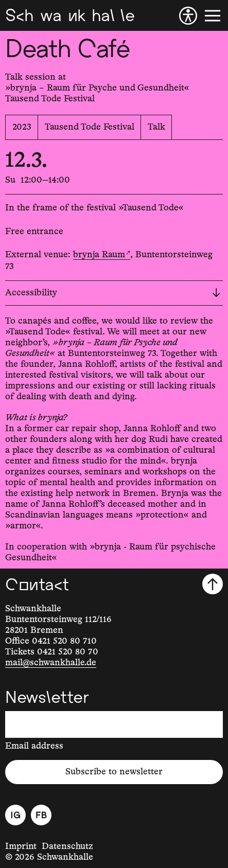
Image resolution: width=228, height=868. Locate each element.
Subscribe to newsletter (114, 772)
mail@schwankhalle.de (51, 663)
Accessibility (113, 293)
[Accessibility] (188, 16)
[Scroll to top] (213, 584)
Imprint (21, 846)
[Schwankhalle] (70, 16)
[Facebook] (41, 815)
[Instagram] (15, 815)
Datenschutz (67, 846)
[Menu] (213, 16)
